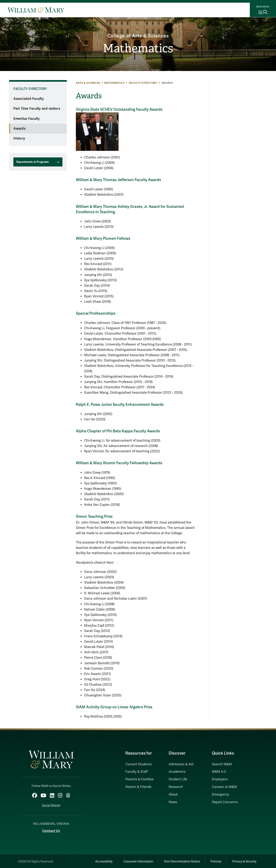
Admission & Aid (181, 764)
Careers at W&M (224, 787)
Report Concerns (225, 802)
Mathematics (138, 49)
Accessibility (98, 861)
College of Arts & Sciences (138, 35)
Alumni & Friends (138, 787)
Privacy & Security (244, 861)
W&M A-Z (219, 772)
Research (176, 787)
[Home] (36, 10)
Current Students (139, 764)
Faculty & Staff (136, 772)
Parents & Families (139, 779)
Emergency (220, 795)
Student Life (178, 779)
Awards (19, 129)
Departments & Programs (33, 162)
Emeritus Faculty (26, 119)
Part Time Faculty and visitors (37, 109)
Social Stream (51, 805)
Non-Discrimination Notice (179, 861)
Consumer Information (134, 861)
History (19, 138)
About (173, 795)
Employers (220, 779)
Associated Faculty (29, 99)
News (173, 802)
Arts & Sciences (88, 83)
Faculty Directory (143, 83)
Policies (214, 861)
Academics (177, 772)
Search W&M (222, 764)
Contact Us (51, 830)
